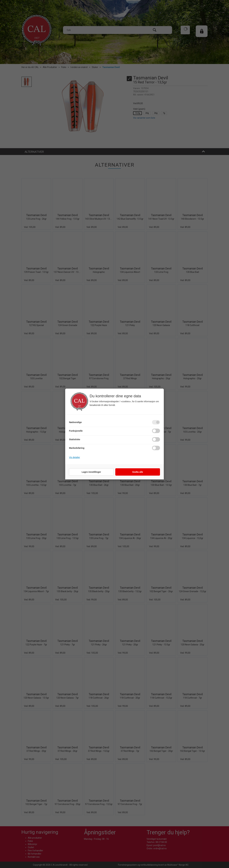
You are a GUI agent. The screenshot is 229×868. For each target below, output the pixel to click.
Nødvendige (75, 422)
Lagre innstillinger (91, 472)
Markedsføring (77, 448)
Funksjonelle (76, 431)
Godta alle (138, 472)
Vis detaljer (75, 457)
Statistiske (75, 439)
